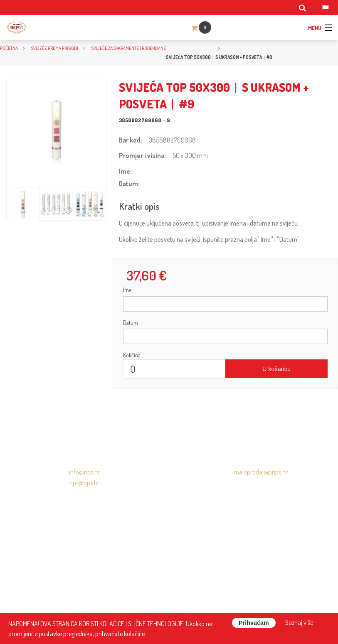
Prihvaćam (254, 623)
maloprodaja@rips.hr (261, 472)
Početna (9, 48)
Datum (131, 323)
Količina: (132, 355)
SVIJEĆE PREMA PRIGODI (55, 48)
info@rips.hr (84, 472)
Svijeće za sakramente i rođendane (129, 48)
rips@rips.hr (84, 483)
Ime (127, 290)
